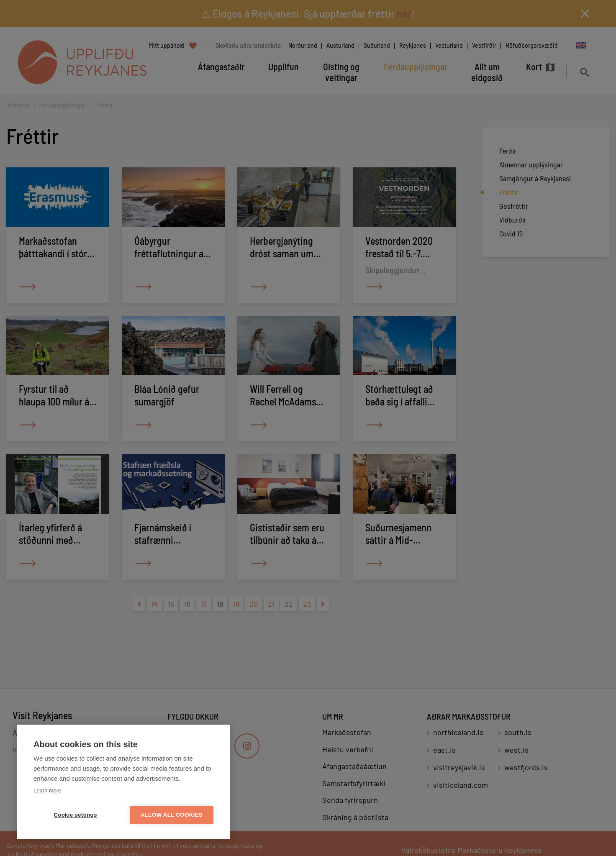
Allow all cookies (172, 815)
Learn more (47, 791)
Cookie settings (75, 815)
